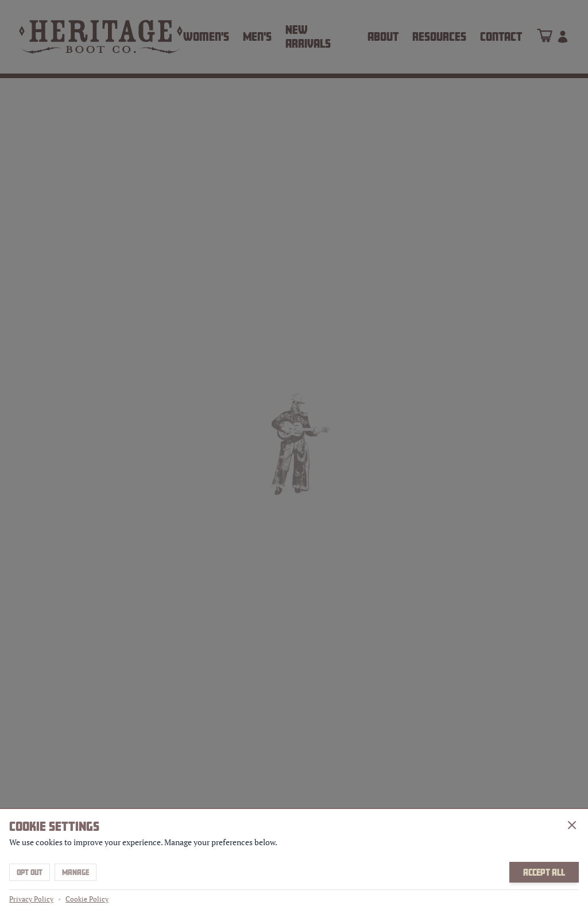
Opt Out (30, 872)
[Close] (572, 825)
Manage (76, 872)
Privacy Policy (31, 899)
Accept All (544, 872)
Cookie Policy (87, 899)
